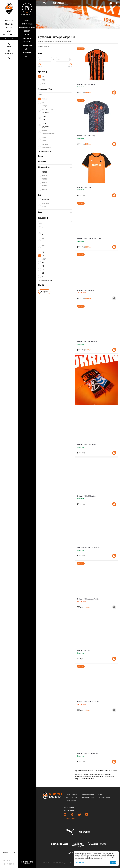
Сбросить (44, 292)
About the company (71, 797)
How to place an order (104, 797)
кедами (78, 779)
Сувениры (27, 38)
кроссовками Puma (88, 779)
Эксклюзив (27, 53)
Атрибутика (27, 42)
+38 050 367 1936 (70, 811)
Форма (27, 20)
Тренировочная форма (27, 28)
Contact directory (71, 801)
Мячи (27, 49)
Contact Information (72, 794)
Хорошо (113, 863)
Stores (100, 794)
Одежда (27, 31)
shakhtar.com (69, 818)
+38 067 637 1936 (70, 808)
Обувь (27, 35)
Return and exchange (88, 797)
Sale (27, 56)
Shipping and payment (88, 794)
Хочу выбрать (80, 863)
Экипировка (27, 45)
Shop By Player (27, 24)
